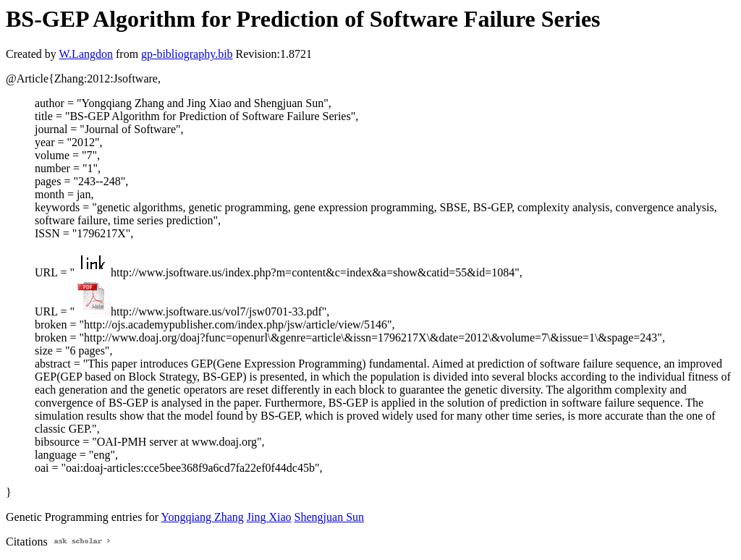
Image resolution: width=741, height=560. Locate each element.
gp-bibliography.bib (187, 54)
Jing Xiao (269, 517)
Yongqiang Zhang (202, 517)
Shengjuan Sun (329, 517)
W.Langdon (86, 54)
